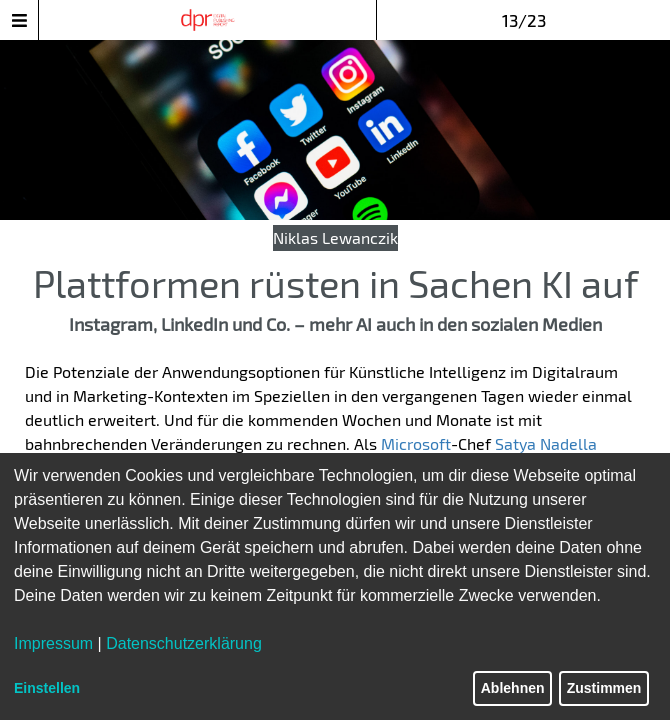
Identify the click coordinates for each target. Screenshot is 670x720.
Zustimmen (604, 688)
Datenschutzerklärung (184, 643)
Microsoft (416, 443)
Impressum (53, 643)
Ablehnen (513, 688)
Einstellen (47, 688)
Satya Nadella (546, 443)
